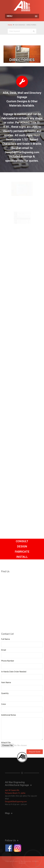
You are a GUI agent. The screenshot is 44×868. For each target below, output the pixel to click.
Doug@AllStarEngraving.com (22, 152)
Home (10, 25)
